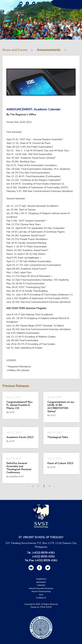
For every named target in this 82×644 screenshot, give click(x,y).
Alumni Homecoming (41, 592)
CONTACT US (44, 3)
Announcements (49, 50)
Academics (41, 579)
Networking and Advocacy (41, 588)
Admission (41, 582)
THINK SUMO (46, 607)
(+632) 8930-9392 (43, 557)
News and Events (15, 50)
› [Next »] (55, 486)
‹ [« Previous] (28, 486)
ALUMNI (56, 3)
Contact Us (41, 598)
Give (41, 595)
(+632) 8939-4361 (44, 553)
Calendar (41, 585)
